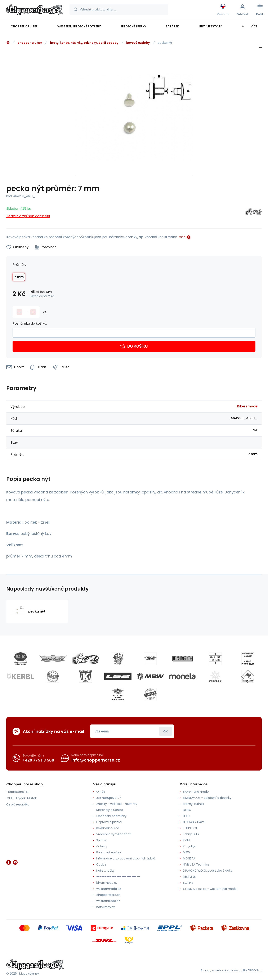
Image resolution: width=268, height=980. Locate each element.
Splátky (102, 840)
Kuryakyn (190, 846)
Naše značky (105, 871)
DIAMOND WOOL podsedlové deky (208, 871)
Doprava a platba (109, 822)
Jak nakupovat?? (109, 798)
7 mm (19, 277)
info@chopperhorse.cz (96, 760)
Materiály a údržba (110, 810)
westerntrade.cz (108, 901)
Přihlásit (166, 731)
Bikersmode (247, 406)
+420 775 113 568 (38, 760)
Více (182, 237)
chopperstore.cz (108, 895)
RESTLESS (189, 877)
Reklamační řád (108, 828)
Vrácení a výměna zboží (114, 834)
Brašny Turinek (194, 804)
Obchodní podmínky (111, 816)
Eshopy (206, 970)
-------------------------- (118, 877)
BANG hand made (196, 792)
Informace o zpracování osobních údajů (126, 858)
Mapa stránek (29, 974)
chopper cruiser (30, 43)
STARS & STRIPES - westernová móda (210, 889)
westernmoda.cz (109, 889)
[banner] (34, 10)
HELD (186, 816)
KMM (186, 840)
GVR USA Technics (196, 864)
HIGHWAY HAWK (194, 822)
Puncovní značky (109, 852)
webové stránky (226, 970)
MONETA (189, 858)
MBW (187, 852)
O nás (101, 792)
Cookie (101, 864)
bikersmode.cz (107, 883)
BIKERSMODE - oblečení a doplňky (207, 798)
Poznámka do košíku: (30, 323)
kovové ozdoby (138, 43)
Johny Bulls (191, 834)
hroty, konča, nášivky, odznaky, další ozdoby (84, 43)
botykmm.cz (106, 907)
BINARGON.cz (253, 970)
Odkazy (102, 846)
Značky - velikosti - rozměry (117, 804)
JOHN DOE (190, 828)
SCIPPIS (188, 883)
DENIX (187, 810)
